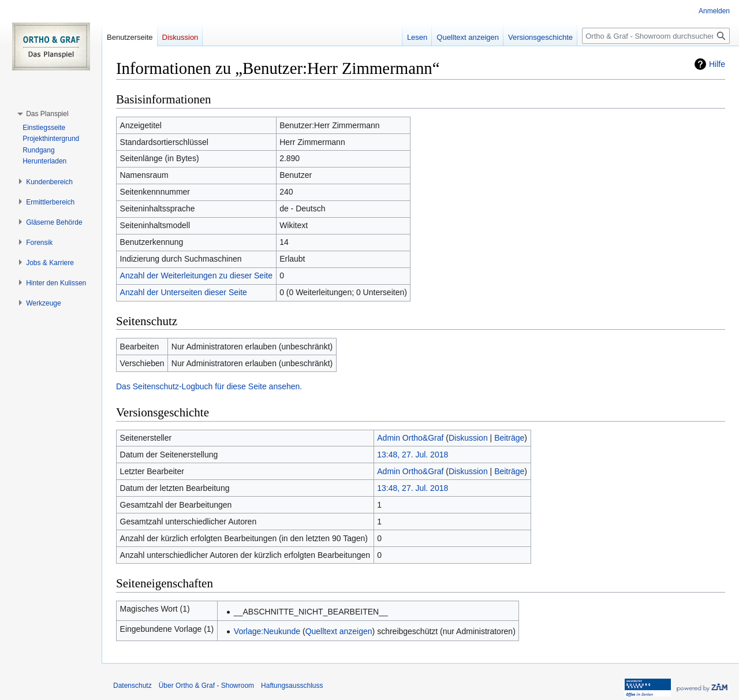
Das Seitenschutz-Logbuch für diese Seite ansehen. (209, 386)
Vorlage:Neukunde (267, 631)
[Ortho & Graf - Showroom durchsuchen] (656, 36)
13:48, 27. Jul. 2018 (413, 455)
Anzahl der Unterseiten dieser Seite (184, 292)
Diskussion (468, 438)
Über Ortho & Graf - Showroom (206, 686)
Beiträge (509, 438)
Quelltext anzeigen (339, 631)
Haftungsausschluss (292, 686)
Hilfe (717, 64)
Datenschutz (133, 686)
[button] (47, 114)
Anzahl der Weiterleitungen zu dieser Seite (196, 275)
